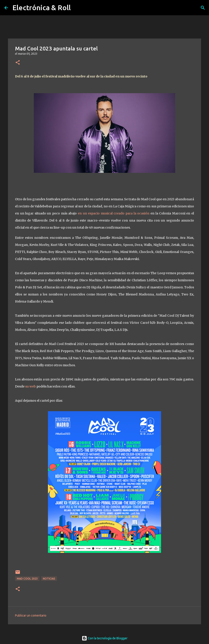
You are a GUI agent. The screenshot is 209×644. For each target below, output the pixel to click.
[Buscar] (203, 8)
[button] (18, 63)
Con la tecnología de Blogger (105, 638)
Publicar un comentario (31, 615)
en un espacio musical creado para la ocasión (114, 213)
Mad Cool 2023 (27, 579)
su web (30, 386)
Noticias (49, 579)
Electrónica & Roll (42, 8)
